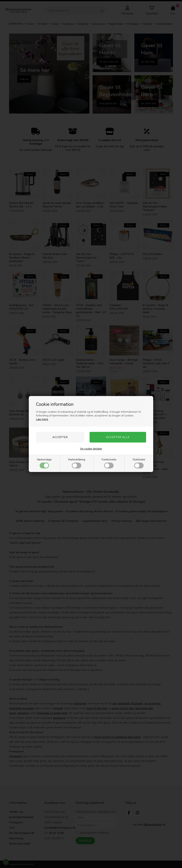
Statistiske (139, 463)
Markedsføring (77, 463)
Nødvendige (44, 463)
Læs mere (42, 419)
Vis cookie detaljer (91, 449)
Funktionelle (109, 463)
